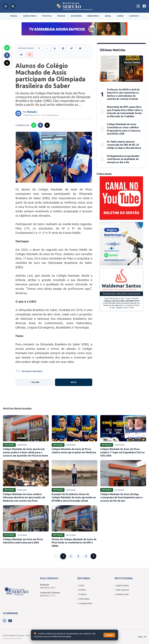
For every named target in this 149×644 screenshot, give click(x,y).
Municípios (93, 16)
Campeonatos (85, 603)
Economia (76, 16)
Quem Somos (30, 16)
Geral (108, 16)
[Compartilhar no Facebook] (7, 55)
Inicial (14, 16)
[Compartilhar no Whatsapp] (7, 48)
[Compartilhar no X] (7, 63)
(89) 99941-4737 (48, 588)
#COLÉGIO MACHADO (32, 371)
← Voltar (34, 382)
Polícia (61, 16)
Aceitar (109, 635)
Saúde (120, 16)
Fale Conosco (122, 590)
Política (47, 16)
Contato (134, 16)
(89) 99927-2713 (48, 596)
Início (74, 382)
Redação (32, 112)
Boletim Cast (122, 594)
